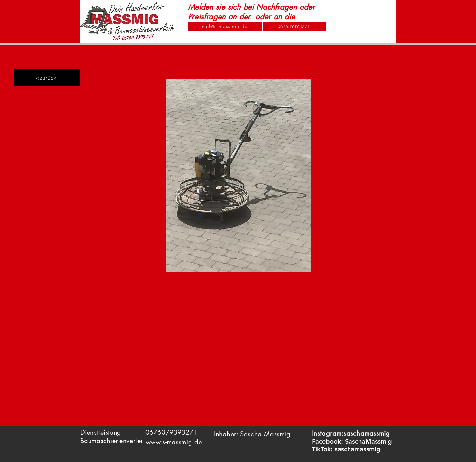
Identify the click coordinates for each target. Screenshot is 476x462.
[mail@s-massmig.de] (225, 26)
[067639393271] (295, 26)
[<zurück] (47, 78)
